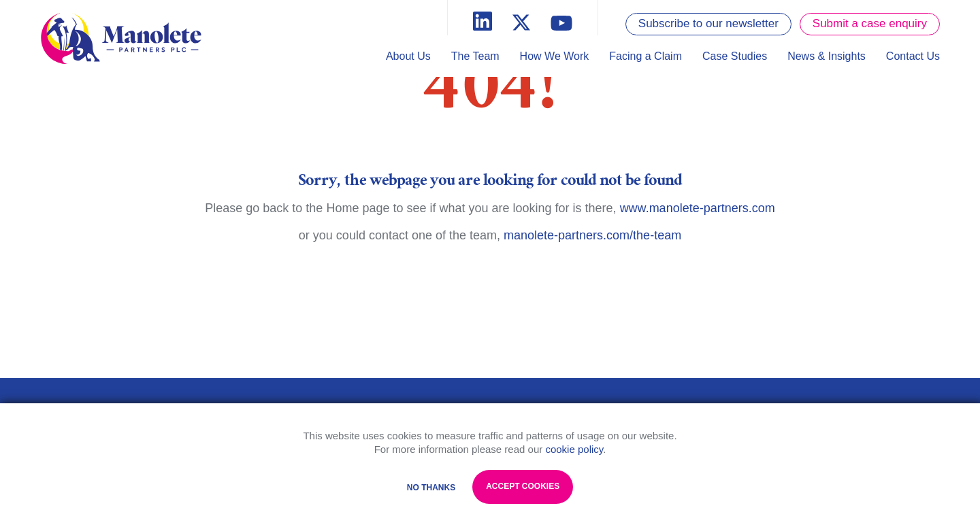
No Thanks (431, 488)
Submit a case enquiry (870, 23)
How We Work (555, 56)
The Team (475, 56)
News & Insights (827, 56)
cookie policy (574, 449)
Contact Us (913, 56)
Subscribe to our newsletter (708, 23)
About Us (408, 56)
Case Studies (735, 56)
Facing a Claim (646, 56)
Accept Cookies (523, 486)
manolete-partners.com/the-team (592, 235)
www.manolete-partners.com (698, 208)
